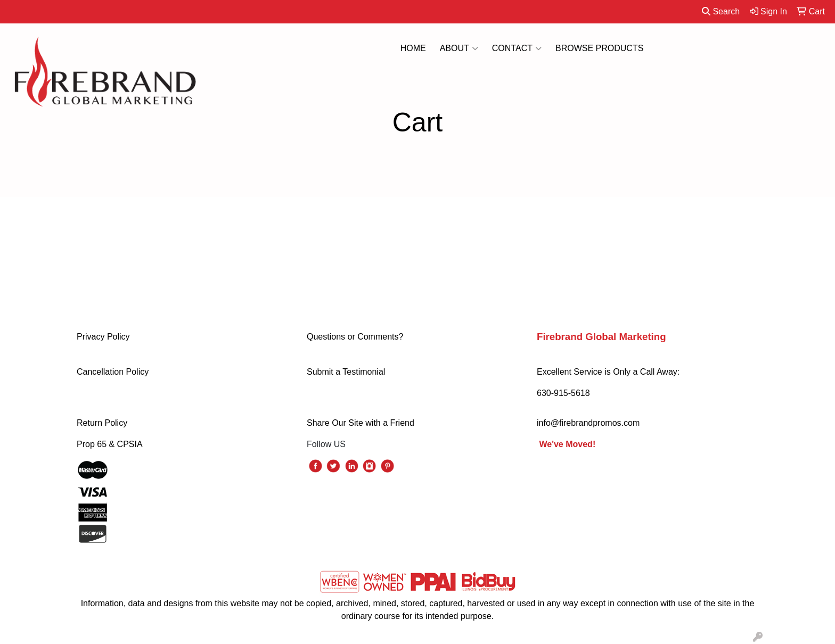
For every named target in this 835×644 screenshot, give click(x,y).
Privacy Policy (103, 337)
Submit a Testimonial (346, 372)
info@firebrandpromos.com (588, 423)
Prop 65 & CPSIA (110, 444)
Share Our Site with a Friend (361, 423)
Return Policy (102, 423)
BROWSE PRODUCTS (599, 48)
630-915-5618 (563, 393)
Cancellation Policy (113, 372)
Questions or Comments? (355, 337)
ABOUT (459, 48)
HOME (413, 48)
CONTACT (517, 48)
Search (721, 11)
